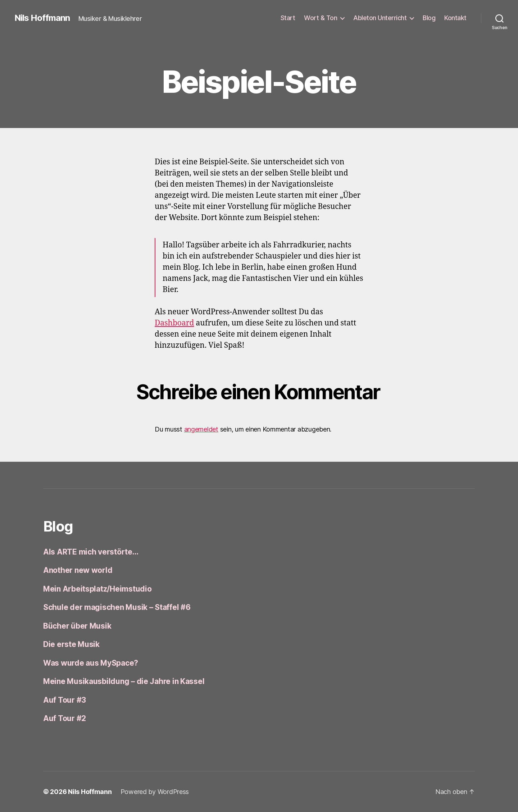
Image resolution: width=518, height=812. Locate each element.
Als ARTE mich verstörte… (91, 552)
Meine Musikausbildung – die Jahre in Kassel (124, 681)
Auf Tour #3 (65, 700)
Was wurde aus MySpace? (91, 663)
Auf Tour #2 (65, 718)
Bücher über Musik (77, 626)
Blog (429, 18)
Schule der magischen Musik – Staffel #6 (117, 607)
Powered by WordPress (155, 792)
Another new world (78, 570)
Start (288, 18)
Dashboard (174, 323)
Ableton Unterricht (380, 18)
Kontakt (455, 18)
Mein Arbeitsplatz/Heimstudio (97, 589)
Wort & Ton (321, 18)
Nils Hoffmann (42, 18)
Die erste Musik (71, 644)
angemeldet (201, 429)
